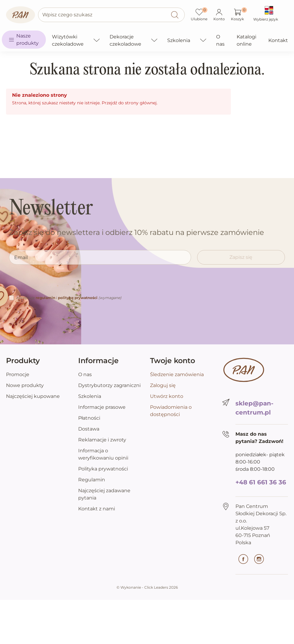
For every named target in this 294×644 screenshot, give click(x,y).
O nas (85, 374)
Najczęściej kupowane (33, 396)
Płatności (89, 418)
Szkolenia (90, 396)
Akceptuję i (69, 298)
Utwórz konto (167, 396)
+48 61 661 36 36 (261, 482)
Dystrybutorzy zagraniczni (109, 385)
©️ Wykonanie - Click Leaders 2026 (147, 587)
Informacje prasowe (102, 407)
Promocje (18, 374)
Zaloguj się (163, 385)
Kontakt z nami (97, 509)
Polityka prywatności (103, 469)
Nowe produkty (25, 385)
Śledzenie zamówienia (177, 374)
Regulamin (92, 480)
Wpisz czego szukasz (67, 15)
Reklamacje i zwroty (102, 440)
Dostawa (89, 429)
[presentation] (55, 282)
